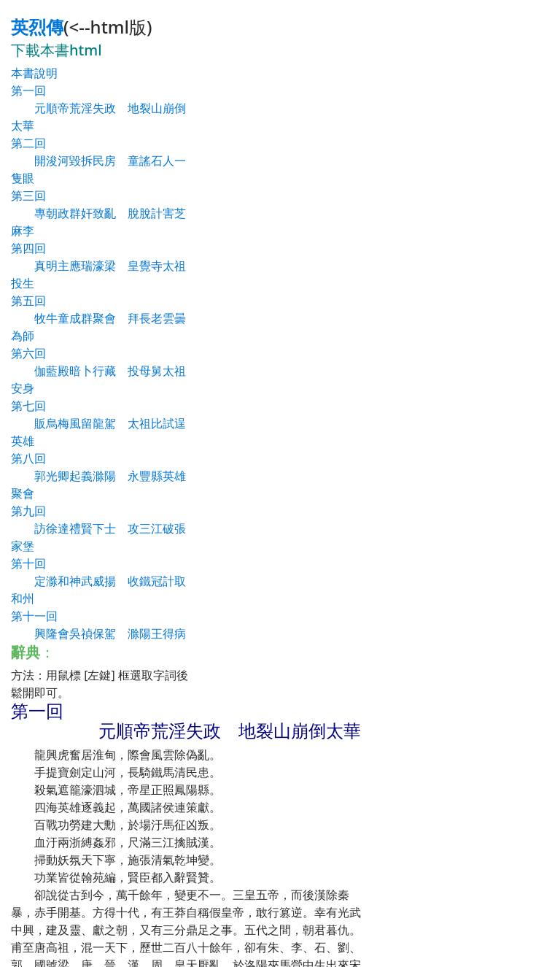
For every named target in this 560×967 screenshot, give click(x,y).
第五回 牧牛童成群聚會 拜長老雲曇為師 (98, 318)
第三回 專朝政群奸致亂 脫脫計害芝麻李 (98, 213)
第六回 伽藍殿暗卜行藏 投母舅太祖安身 (98, 371)
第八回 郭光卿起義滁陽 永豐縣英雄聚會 (98, 476)
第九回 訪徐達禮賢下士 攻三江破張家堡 (98, 528)
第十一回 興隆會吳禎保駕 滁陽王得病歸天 (98, 633)
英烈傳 (37, 27)
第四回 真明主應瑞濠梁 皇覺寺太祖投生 (98, 266)
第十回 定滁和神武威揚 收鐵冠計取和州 (98, 581)
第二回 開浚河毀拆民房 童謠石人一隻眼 (98, 161)
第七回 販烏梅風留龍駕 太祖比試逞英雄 (98, 423)
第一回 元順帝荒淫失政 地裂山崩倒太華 (98, 108)
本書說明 (34, 73)
